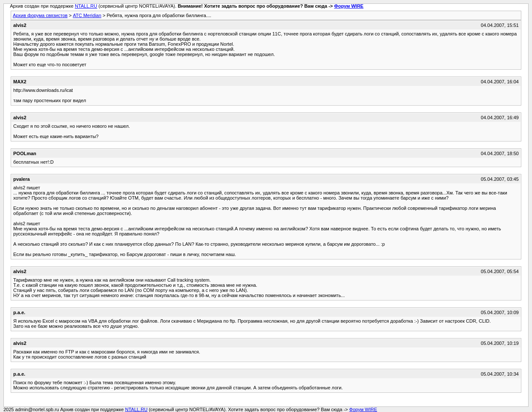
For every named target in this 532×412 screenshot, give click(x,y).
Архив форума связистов (40, 15)
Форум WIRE (349, 6)
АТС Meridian (87, 15)
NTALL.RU (86, 6)
